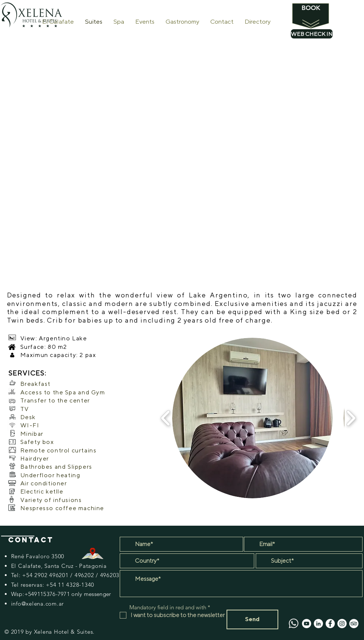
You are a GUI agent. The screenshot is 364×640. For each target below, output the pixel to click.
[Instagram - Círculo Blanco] (342, 624)
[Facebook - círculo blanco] (330, 624)
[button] (252, 418)
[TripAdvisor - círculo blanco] (354, 624)
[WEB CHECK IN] (312, 34)
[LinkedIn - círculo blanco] (318, 624)
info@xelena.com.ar (38, 604)
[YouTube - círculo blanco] (307, 624)
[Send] (252, 619)
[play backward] (166, 418)
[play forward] (351, 418)
